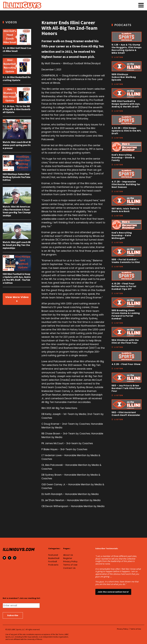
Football (53, 562)
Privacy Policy (70, 562)
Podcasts (53, 565)
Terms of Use (70, 565)
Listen (119, 57)
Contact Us (69, 568)
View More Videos (17, 299)
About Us (68, 555)
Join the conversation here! (113, 592)
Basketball (54, 558)
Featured (53, 555)
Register (68, 558)
